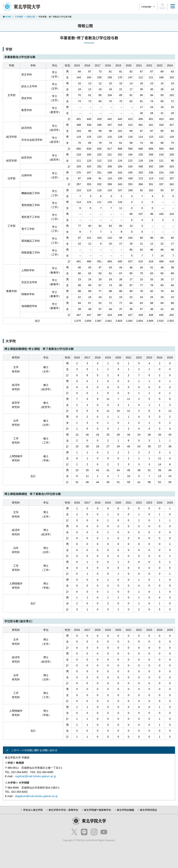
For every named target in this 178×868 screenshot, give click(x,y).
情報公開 (31, 17)
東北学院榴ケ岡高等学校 (97, 810)
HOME (8, 17)
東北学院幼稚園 (125, 810)
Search (163, 6)
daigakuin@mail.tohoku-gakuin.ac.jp (36, 796)
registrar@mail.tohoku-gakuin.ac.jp (36, 776)
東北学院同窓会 (148, 810)
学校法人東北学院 (33, 810)
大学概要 (19, 17)
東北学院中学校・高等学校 (63, 810)
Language (149, 7)
